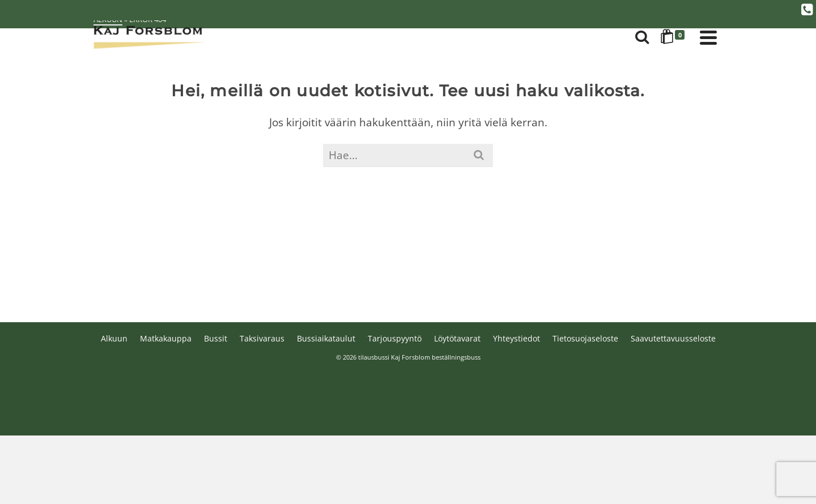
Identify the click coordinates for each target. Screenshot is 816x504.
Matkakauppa (166, 338)
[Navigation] (708, 37)
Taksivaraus (262, 338)
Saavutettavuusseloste (673, 338)
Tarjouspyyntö (395, 338)
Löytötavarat (457, 338)
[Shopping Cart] (674, 37)
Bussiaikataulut (326, 338)
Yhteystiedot (517, 338)
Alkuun (114, 338)
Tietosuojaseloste (585, 338)
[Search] (642, 37)
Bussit (216, 338)
